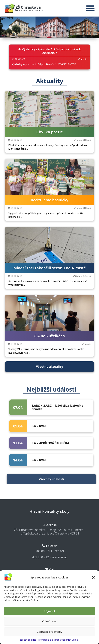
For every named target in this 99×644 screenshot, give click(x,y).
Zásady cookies (28, 642)
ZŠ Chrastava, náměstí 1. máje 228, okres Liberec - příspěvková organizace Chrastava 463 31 (49, 532)
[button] (93, 580)
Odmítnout (49, 624)
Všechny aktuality (49, 367)
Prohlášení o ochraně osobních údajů (58, 642)
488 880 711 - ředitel (50, 551)
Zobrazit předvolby (50, 634)
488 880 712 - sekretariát (49, 557)
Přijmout (50, 614)
